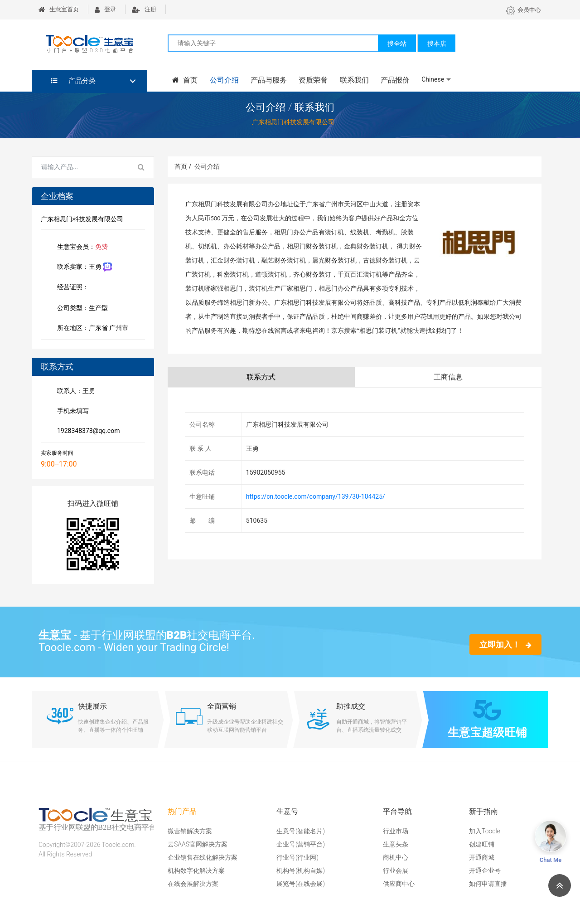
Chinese (432, 79)
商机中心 (396, 857)
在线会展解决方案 (193, 884)
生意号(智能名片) (301, 831)
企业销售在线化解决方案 (203, 857)
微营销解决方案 (190, 831)
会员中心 (524, 10)
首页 (185, 80)
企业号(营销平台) (301, 844)
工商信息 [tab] (448, 377)
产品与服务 (268, 80)
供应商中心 (399, 884)
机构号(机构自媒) (301, 871)
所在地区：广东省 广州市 (91, 329)
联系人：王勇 (74, 392)
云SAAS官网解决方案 (198, 844)
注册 (144, 9)
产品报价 (394, 80)
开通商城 (482, 857)
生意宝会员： (81, 248)
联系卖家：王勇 (83, 267)
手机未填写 (71, 412)
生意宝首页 (59, 9)
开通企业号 (485, 871)
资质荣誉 (313, 80)
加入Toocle (485, 831)
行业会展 (396, 871)
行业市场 (396, 831)
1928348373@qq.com (87, 432)
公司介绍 (224, 80)
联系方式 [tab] (261, 377)
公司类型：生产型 (81, 309)
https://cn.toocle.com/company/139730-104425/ (316, 496)
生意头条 (396, 844)
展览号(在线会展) (301, 884)
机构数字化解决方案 (196, 871)
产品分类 (73, 81)
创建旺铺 (482, 844)
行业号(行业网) (297, 857)
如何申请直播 (488, 884)
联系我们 (353, 80)
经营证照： (77, 288)
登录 (105, 9)
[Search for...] (81, 167)
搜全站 (397, 44)
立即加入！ (505, 644)
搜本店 (437, 44)
